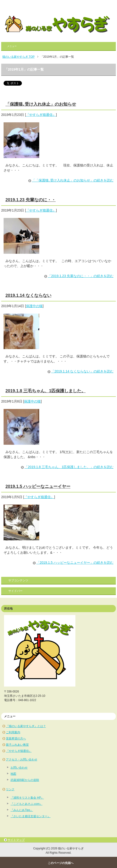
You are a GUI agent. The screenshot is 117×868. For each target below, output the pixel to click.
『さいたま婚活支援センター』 (30, 816)
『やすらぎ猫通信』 (41, 115)
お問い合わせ (19, 768)
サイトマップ (16, 840)
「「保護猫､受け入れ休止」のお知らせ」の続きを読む (73, 180)
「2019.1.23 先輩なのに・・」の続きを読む (81, 276)
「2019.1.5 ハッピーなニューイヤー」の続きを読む (75, 563)
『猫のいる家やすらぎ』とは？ (26, 726)
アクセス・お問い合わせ (22, 759)
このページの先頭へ (61, 863)
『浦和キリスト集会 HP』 (27, 798)
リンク (10, 789)
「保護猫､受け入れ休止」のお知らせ (41, 104)
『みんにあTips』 (22, 810)
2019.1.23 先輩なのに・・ (31, 200)
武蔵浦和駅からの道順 (25, 780)
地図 (13, 774)
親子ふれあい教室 (17, 745)
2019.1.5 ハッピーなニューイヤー (38, 486)
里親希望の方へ (16, 739)
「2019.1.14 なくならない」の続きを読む (82, 371)
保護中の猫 (34, 306)
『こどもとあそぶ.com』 (26, 804)
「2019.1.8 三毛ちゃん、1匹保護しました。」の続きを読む (69, 467)
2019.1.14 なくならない (28, 295)
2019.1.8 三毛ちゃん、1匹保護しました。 (46, 391)
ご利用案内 (13, 732)
